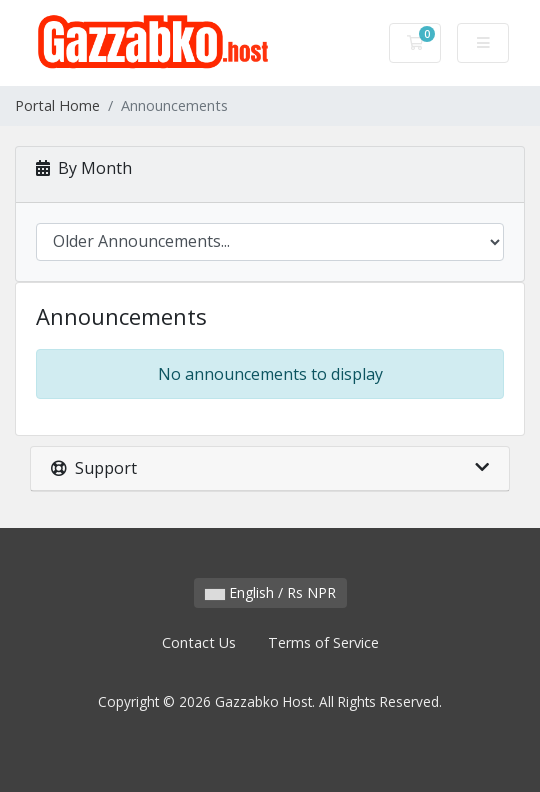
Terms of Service (323, 642)
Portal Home (57, 105)
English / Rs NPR (270, 592)
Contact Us (199, 642)
